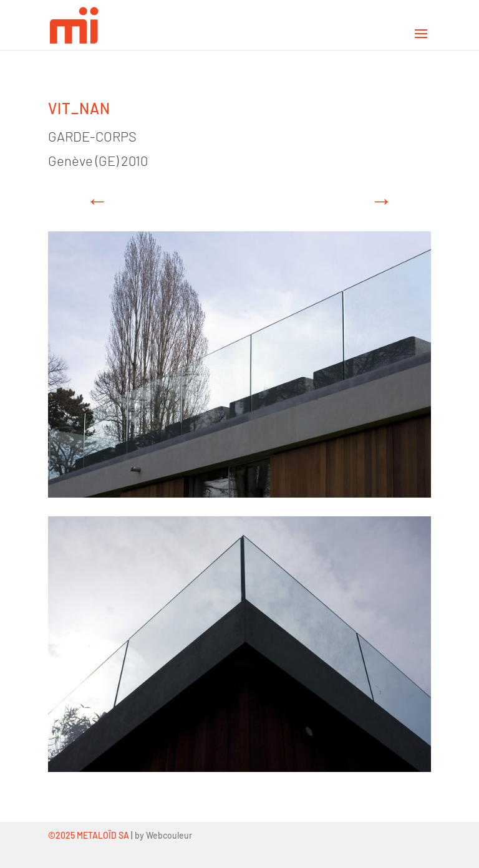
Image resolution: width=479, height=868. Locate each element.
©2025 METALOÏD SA (89, 835)
